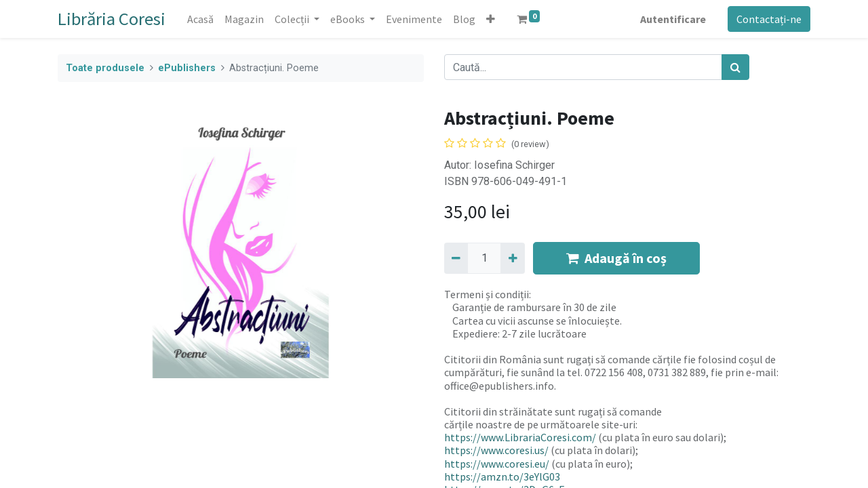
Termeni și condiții (487, 294)
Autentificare (673, 19)
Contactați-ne (769, 19)
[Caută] (735, 67)
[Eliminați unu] (456, 258)
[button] (491, 19)
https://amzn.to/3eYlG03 (502, 476)
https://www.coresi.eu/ (497, 464)
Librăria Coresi (112, 19)
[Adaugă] (512, 258)
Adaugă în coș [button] (616, 258)
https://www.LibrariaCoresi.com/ (520, 437)
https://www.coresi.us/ (496, 450)
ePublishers (187, 68)
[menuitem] (200, 19)
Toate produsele (105, 68)
